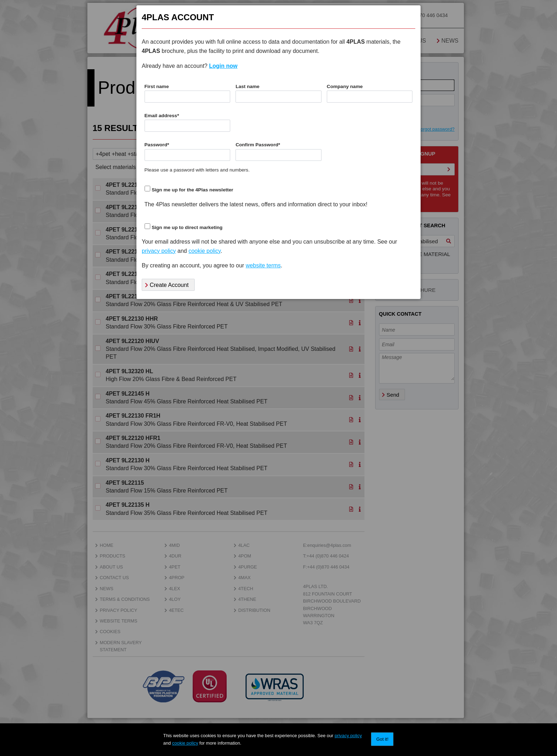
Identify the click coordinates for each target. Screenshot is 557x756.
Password (157, 145)
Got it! (382, 739)
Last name (247, 86)
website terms (263, 265)
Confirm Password (258, 145)
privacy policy (348, 736)
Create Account (167, 285)
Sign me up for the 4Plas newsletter (193, 190)
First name (157, 86)
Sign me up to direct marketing (187, 227)
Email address (162, 116)
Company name (345, 86)
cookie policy (185, 743)
